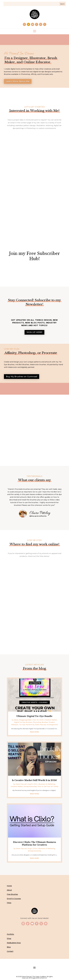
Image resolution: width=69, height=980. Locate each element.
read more (34, 732)
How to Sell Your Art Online (48, 786)
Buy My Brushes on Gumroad (22, 377)
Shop (9, 939)
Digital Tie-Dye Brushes (23, 722)
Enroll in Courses (14, 899)
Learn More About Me (18, 81)
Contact (10, 951)
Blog (9, 947)
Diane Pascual (21, 784)
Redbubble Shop (14, 943)
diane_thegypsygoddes (23, 720)
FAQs (9, 903)
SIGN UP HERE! (34, 332)
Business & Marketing (47, 784)
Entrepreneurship (30, 786)
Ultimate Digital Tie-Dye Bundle (34, 716)
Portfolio (10, 934)
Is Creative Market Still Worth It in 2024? (34, 780)
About (9, 890)
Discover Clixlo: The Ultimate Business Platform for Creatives (34, 843)
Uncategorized (52, 725)
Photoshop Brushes (40, 722)
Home (9, 886)
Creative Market (51, 720)
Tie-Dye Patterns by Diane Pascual (32, 725)
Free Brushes (12, 894)
